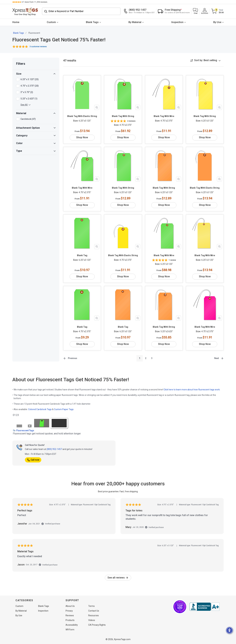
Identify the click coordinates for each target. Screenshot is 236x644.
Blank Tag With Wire (164, 116)
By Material (135, 22)
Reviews (70, 615)
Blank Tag (82, 255)
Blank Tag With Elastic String (82, 116)
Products (70, 620)
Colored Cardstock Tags (40, 409)
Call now (33, 460)
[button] (195, 11)
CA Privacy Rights (97, 625)
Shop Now (82, 137)
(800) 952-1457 (54, 449)
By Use (217, 22)
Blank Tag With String (123, 116)
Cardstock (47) (28, 119)
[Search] (81, 11)
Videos (92, 620)
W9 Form (70, 630)
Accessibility (72, 625)
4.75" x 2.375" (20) (30, 86)
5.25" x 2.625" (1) (29, 99)
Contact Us (94, 611)
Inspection (177, 22)
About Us (70, 606)
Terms (91, 606)
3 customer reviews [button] (38, 47)
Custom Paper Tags (64, 409)
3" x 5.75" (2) (27, 92)
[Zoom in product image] (97, 107)
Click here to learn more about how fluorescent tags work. (192, 390)
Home (16, 22)
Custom (51, 22)
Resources (94, 615)
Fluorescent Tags (23, 430)
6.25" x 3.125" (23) (30, 79)
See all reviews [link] (118, 578)
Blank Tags (92, 22)
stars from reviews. (35, 2)
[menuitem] (16, 22)
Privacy (69, 611)
